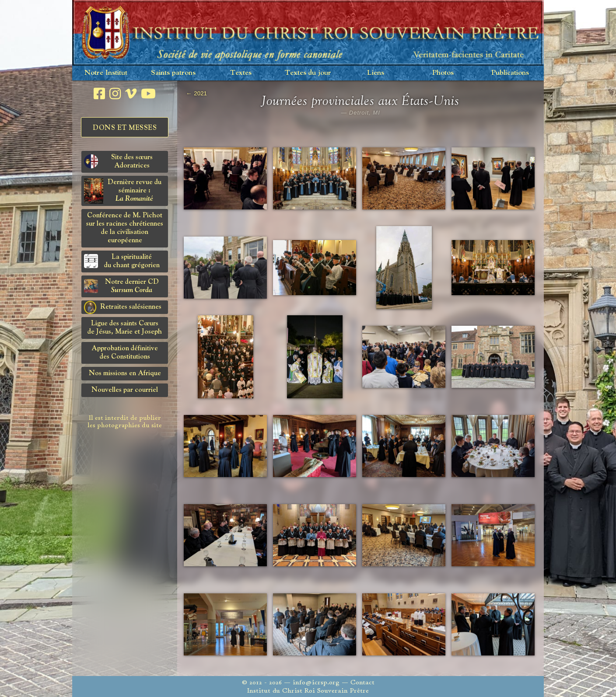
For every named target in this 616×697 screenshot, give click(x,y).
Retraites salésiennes (123, 307)
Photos (443, 73)
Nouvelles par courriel (125, 390)
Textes (241, 73)
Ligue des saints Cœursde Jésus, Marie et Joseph (125, 328)
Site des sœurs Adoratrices (118, 162)
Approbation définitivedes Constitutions (125, 353)
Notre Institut (106, 73)
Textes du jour (308, 73)
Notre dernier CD (121, 286)
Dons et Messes (125, 128)
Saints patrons (173, 73)
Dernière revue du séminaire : (123, 191)
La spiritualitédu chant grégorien (122, 261)
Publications (510, 73)
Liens (376, 73)
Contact (362, 682)
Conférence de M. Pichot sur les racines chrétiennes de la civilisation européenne (125, 228)
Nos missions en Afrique (125, 373)
